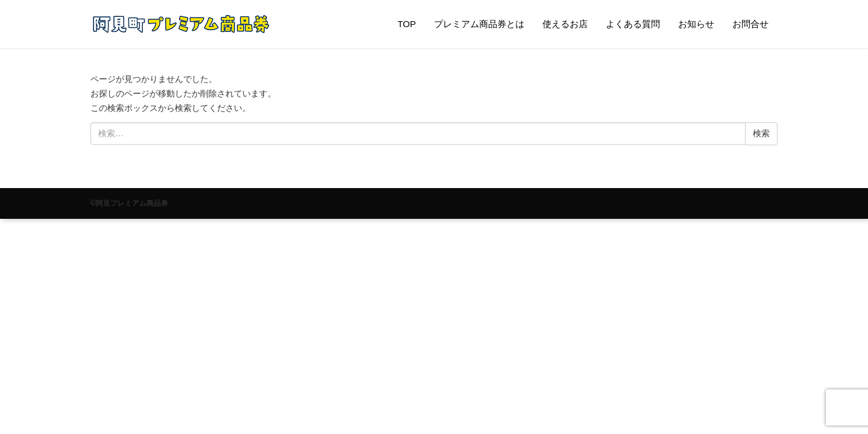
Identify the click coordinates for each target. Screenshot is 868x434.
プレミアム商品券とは (479, 24)
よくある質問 (633, 24)
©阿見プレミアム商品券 (129, 203)
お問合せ (750, 24)
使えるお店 (565, 24)
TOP (407, 24)
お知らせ (696, 24)
